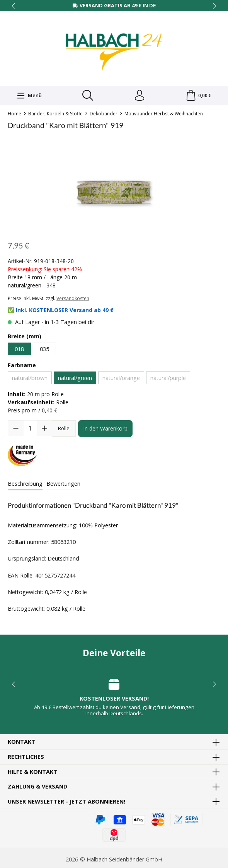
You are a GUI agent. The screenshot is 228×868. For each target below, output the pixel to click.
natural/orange (121, 379)
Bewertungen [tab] (63, 484)
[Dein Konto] (139, 96)
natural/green (75, 379)
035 (44, 349)
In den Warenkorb (105, 429)
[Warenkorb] (198, 96)
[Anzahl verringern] (16, 429)
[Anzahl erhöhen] (44, 429)
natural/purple (168, 379)
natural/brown (30, 379)
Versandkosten (73, 299)
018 (19, 349)
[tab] (25, 485)
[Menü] (29, 96)
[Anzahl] (30, 429)
